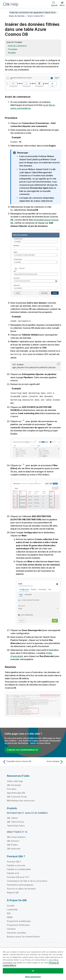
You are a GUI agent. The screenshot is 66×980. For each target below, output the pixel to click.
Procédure (13, 49)
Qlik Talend (12, 817)
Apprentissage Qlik (16, 792)
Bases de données (17, 16)
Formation (12, 788)
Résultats (12, 53)
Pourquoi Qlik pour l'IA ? (18, 876)
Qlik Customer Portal (17, 796)
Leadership (12, 908)
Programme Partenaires (18, 924)
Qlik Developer (14, 784)
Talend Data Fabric (16, 825)
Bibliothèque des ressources (21, 799)
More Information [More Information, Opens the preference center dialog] (33, 977)
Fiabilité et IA (13, 872)
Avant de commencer (17, 46)
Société (11, 905)
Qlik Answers (13, 840)
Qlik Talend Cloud (15, 821)
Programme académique (19, 920)
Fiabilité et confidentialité (19, 868)
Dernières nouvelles (16, 932)
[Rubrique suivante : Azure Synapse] (49, 761)
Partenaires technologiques (20, 884)
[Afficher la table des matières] (6, 12)
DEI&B (10, 916)
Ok (33, 971)
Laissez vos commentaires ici (22, 749)
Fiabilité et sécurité (16, 864)
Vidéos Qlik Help (15, 780)
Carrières (11, 928)
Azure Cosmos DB (35, 16)
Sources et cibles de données (21, 888)
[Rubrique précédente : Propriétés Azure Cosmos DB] (17, 761)
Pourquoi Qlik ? (14, 860)
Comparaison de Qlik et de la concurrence (27, 880)
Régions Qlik (13, 891)
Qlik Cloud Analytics (16, 836)
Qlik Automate (14, 847)
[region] (33, 964)
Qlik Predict (12, 844)
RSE (9, 912)
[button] (59, 363)
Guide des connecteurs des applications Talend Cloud (32, 12)
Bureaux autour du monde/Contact (23, 935)
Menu (62, 5)
